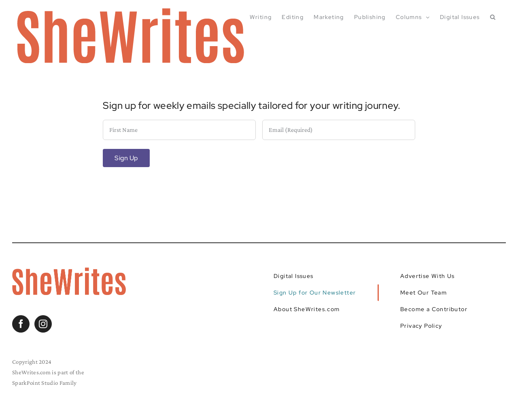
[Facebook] (21, 324)
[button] (493, 17)
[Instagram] (43, 324)
